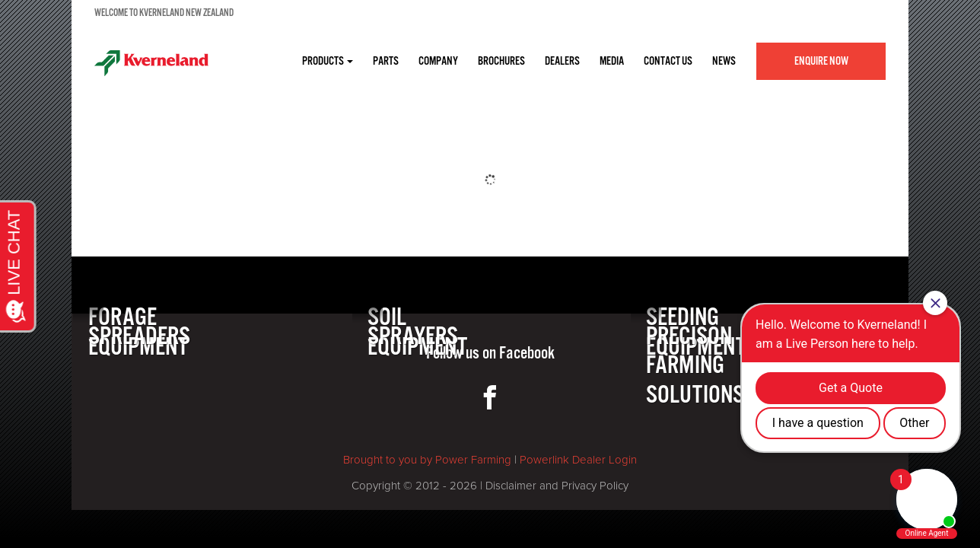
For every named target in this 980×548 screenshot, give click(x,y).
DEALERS (562, 61)
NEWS (724, 61)
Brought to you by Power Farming (427, 460)
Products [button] (328, 61)
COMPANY (438, 61)
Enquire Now (821, 61)
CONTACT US (668, 61)
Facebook (527, 354)
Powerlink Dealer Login (578, 460)
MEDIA (612, 61)
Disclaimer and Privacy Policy (557, 486)
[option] (490, 105)
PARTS (386, 61)
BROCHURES (501, 61)
